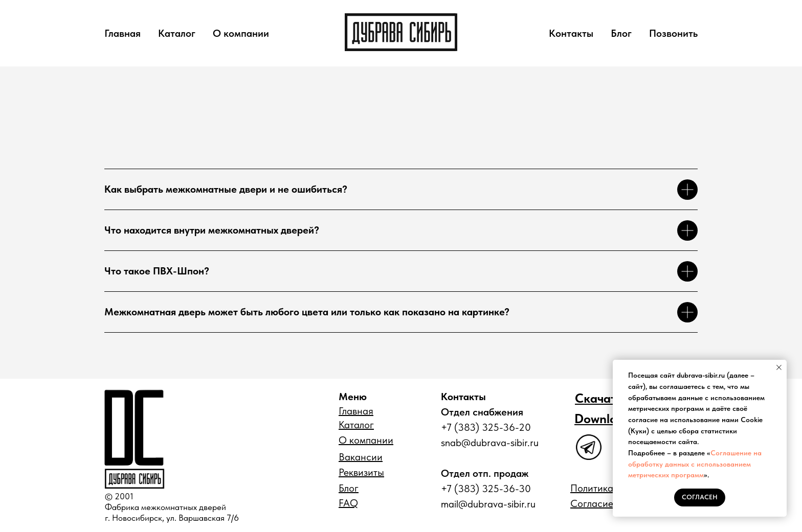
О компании (241, 33)
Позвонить (673, 33)
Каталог (177, 33)
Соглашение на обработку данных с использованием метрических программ (695, 464)
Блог (621, 33)
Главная (122, 33)
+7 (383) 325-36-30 (486, 489)
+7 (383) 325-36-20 (486, 427)
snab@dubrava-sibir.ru (490, 443)
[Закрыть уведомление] (779, 367)
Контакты (571, 33)
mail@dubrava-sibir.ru (488, 504)
